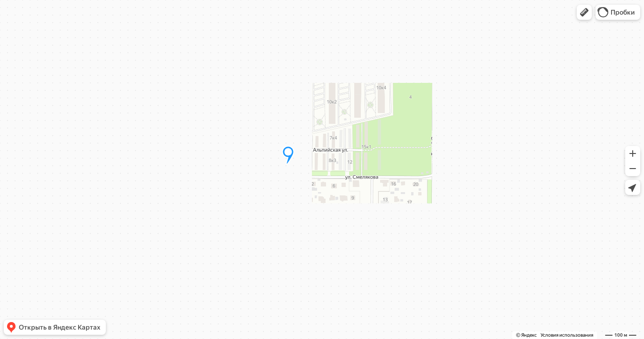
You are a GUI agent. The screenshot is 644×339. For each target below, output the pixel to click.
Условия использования (567, 335)
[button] (584, 12)
